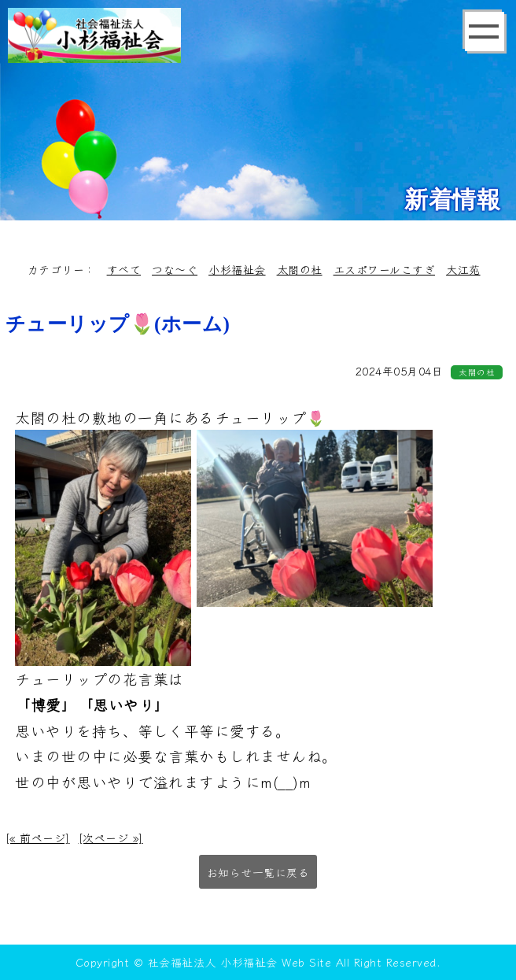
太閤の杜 (300, 269)
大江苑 (463, 269)
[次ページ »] (111, 838)
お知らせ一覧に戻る (258, 872)
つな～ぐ (175, 269)
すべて (124, 269)
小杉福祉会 (237, 269)
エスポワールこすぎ (385, 269)
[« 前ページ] (38, 838)
